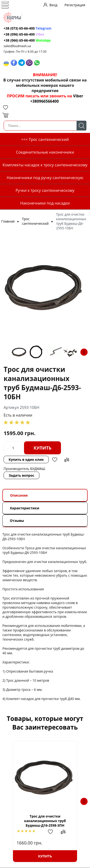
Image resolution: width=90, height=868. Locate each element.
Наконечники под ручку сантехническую (45, 178)
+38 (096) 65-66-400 (19, 34)
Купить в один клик (26, 459)
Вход (53, 5)
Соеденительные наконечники (45, 152)
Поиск (81, 126)
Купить (42, 448)
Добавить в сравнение (67, 460)
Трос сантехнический (35, 221)
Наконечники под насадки (45, 203)
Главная (8, 221)
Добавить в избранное (55, 460)
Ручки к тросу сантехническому (45, 190)
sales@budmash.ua (17, 46)
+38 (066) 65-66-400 (19, 40)
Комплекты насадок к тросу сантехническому (45, 165)
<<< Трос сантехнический (45, 139)
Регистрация (75, 5)
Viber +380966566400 (57, 99)
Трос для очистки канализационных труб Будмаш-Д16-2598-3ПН (45, 821)
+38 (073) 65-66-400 (19, 28)
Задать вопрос (21, 475)
